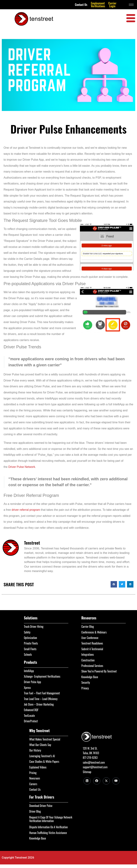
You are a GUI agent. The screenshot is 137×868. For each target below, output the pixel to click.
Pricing (33, 773)
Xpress (27, 688)
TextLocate (29, 716)
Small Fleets (30, 649)
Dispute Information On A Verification (48, 827)
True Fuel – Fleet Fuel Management (42, 693)
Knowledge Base (90, 677)
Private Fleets (31, 643)
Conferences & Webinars (94, 632)
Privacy (85, 688)
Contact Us (81, 5)
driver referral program (26, 510)
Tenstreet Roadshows (92, 643)
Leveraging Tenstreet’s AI (42, 756)
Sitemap (87, 772)
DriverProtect (31, 721)
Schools (28, 654)
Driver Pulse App (32, 682)
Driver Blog (35, 811)
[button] (114, 584)
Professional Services (92, 666)
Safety (27, 632)
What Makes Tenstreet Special (45, 739)
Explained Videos (38, 767)
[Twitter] (106, 781)
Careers (33, 784)
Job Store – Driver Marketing (39, 704)
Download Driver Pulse (41, 806)
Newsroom (35, 778)
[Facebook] (97, 781)
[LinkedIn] (87, 781)
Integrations (88, 654)
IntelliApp (29, 671)
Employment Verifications (98, 5)
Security (86, 682)
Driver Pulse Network (22, 467)
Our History (35, 750)
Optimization (30, 638)
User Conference (90, 638)
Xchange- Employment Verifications (42, 676)
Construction (88, 660)
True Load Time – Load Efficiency (41, 699)
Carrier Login (112, 5)
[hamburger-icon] (131, 5)
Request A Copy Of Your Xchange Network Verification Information (51, 819)
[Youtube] (116, 781)
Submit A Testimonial (92, 649)
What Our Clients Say (40, 745)
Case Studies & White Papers (44, 762)
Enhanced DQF (31, 710)
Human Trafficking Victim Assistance (48, 833)
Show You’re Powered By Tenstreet (99, 671)
